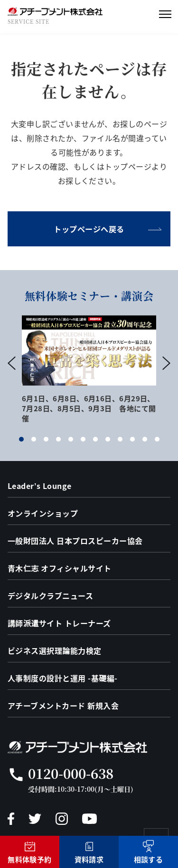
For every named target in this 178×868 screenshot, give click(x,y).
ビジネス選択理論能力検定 (55, 651)
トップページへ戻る (89, 229)
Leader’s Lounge (40, 486)
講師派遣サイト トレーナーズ (59, 623)
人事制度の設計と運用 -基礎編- (63, 678)
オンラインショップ (43, 513)
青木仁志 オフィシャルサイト (60, 568)
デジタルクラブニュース (50, 596)
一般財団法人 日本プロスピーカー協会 (75, 541)
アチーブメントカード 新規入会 (63, 705)
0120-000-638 (71, 773)
